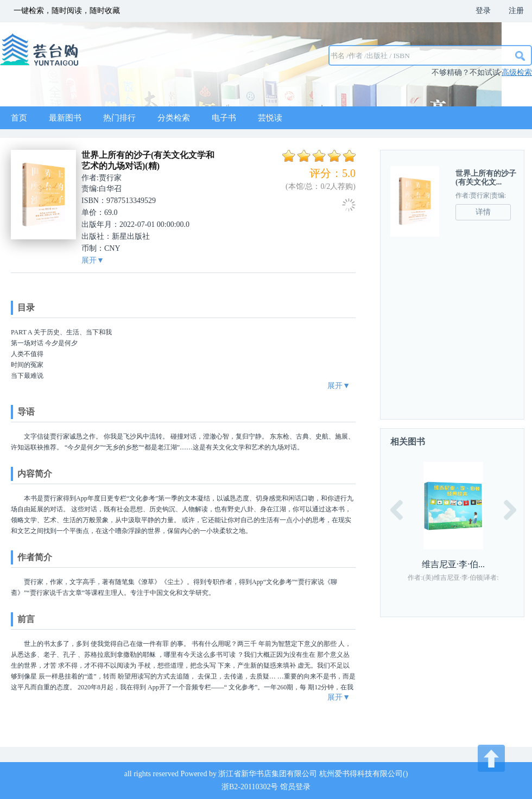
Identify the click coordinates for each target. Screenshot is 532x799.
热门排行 (119, 118)
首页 (19, 118)
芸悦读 (270, 118)
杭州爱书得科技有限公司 (361, 774)
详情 (483, 212)
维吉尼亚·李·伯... (453, 564)
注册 (516, 11)
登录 (483, 11)
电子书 (224, 118)
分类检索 (174, 118)
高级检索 (517, 72)
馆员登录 (295, 787)
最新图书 (65, 118)
